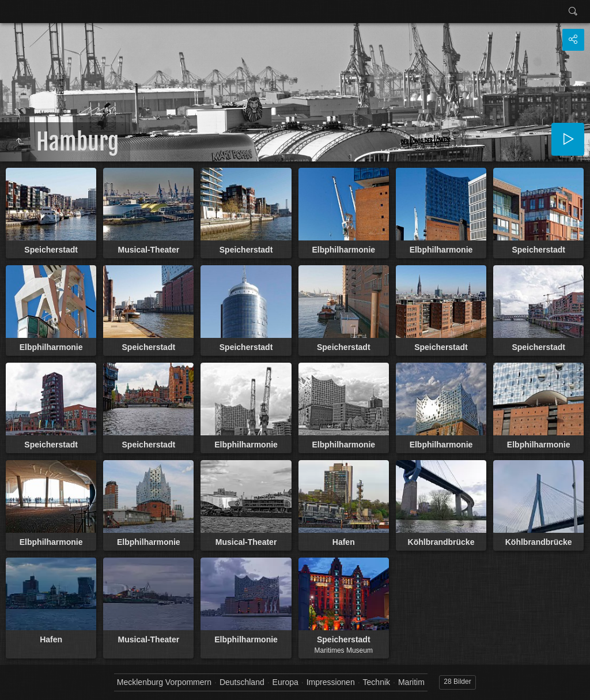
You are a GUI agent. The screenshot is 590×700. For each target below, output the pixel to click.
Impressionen (331, 682)
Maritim (411, 682)
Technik (377, 682)
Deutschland (242, 682)
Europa (285, 682)
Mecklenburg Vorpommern (164, 682)
